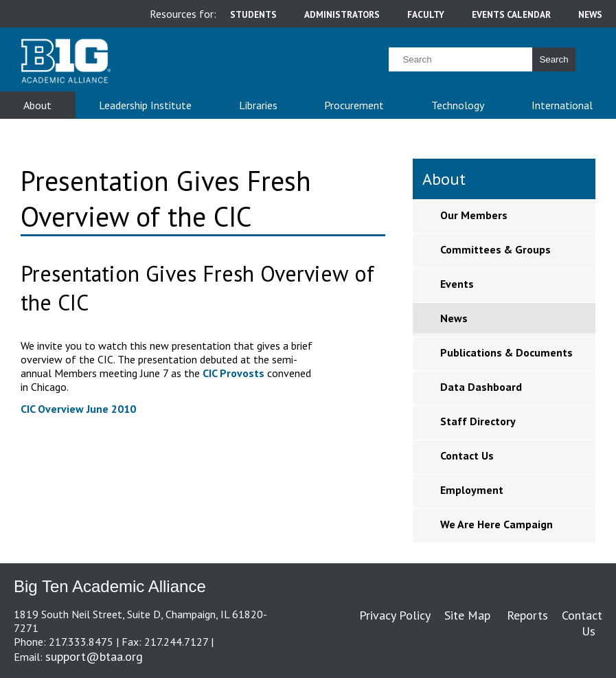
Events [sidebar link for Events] (457, 284)
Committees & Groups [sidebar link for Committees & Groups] (495, 249)
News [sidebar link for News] (454, 318)
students (253, 14)
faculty (426, 14)
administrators (342, 14)
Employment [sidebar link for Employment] (472, 490)
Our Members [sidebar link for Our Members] (474, 215)
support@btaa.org (94, 656)
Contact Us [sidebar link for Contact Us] (467, 455)
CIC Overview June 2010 (78, 409)
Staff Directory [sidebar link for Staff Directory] (478, 421)
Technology (458, 105)
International (562, 105)
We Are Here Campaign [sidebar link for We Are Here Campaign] (497, 524)
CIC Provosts (233, 373)
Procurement (354, 105)
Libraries (258, 105)
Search (554, 59)
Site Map (467, 615)
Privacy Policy (395, 615)
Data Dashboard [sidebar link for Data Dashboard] (481, 387)
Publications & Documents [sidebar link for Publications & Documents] (506, 352)
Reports (527, 615)
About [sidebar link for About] (444, 179)
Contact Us (582, 623)
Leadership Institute (145, 105)
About (37, 105)
